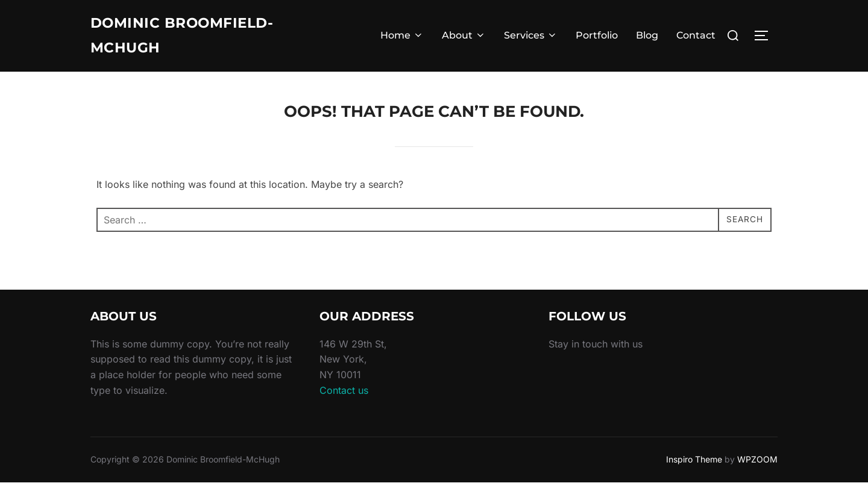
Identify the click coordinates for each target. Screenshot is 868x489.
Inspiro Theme (694, 466)
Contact (696, 39)
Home (402, 39)
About (464, 39)
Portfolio (597, 39)
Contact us (344, 397)
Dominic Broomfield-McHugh (196, 39)
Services (531, 39)
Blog (647, 39)
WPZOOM (757, 466)
